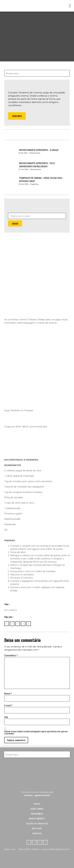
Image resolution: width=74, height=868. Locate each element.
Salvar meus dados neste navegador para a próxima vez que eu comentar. (36, 733)
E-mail (8, 705)
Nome (8, 694)
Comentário (11, 655)
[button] (70, 6)
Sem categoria (11, 610)
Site (6, 717)
